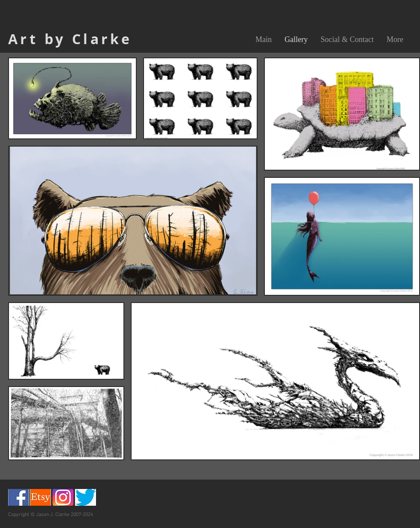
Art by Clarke (70, 39)
